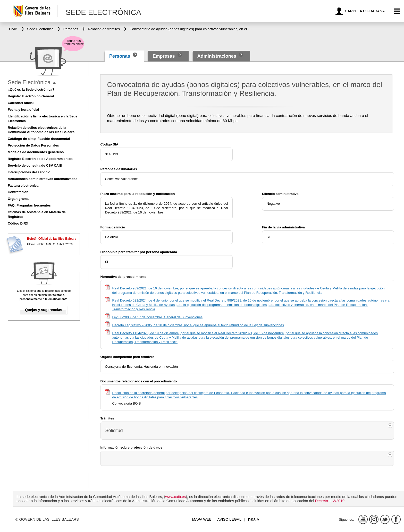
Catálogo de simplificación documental (39, 139)
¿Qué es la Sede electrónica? (31, 89)
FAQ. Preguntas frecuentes (29, 205)
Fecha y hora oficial (23, 110)
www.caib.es (175, 497)
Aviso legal (229, 519)
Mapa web (202, 519)
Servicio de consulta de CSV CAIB (35, 165)
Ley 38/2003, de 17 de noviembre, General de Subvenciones (157, 317)
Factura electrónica (23, 186)
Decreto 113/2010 (330, 501)
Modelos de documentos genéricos (36, 152)
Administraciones (217, 56)
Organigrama (18, 199)
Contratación (18, 192)
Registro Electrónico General (31, 96)
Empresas (164, 56)
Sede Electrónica (29, 82)
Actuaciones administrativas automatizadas (43, 179)
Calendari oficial (21, 103)
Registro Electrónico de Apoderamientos (40, 159)
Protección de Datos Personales (33, 145)
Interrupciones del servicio (29, 172)
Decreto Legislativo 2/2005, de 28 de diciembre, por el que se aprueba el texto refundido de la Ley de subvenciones (198, 325)
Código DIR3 (18, 223)
